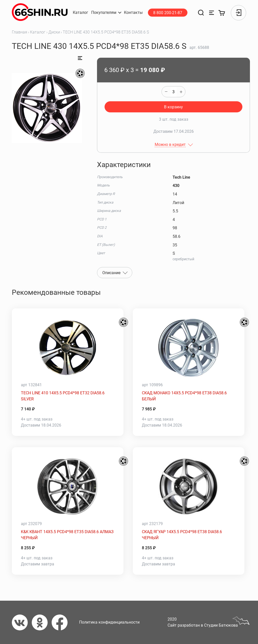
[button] (106, 13)
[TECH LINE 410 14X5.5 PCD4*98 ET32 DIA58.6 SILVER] (68, 348)
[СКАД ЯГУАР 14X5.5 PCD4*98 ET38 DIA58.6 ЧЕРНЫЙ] (189, 487)
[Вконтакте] (22, 622)
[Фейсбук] (62, 622)
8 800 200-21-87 (168, 13)
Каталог (38, 32)
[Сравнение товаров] (212, 13)
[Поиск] (201, 13)
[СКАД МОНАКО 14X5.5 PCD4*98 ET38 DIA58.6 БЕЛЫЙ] (189, 348)
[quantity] (173, 92)
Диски (54, 32)
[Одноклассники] (42, 622)
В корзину (173, 107)
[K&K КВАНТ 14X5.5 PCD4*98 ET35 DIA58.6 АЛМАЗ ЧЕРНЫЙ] (68, 487)
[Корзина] (222, 13)
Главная (20, 32)
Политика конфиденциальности (109, 622)
